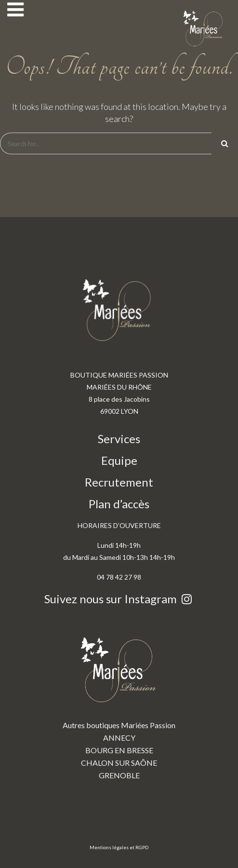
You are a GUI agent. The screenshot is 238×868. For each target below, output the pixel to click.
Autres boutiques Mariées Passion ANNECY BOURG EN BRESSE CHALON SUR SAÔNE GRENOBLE (119, 701)
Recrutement (119, 482)
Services (119, 439)
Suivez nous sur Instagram (119, 599)
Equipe (119, 460)
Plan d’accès (119, 504)
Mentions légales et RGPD (119, 847)
